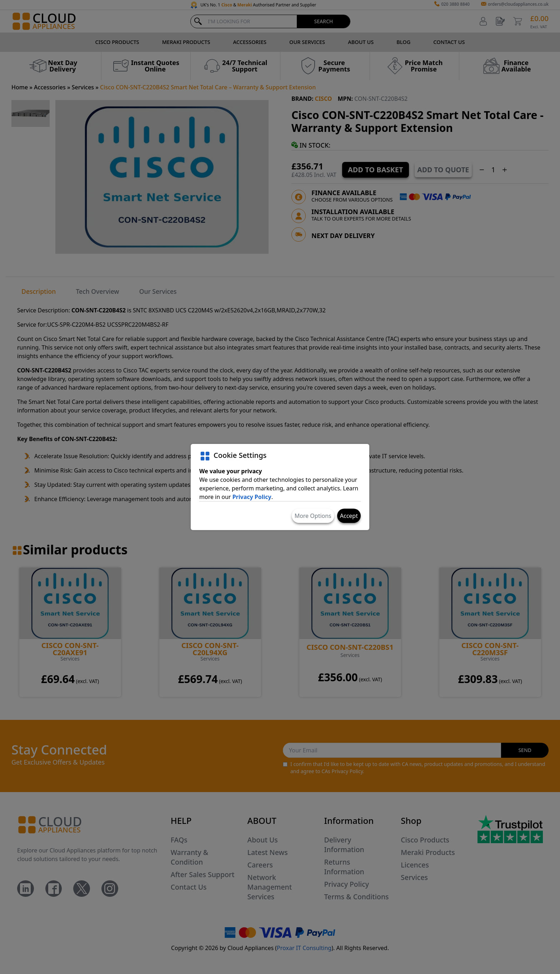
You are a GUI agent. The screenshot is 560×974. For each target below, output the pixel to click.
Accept (349, 516)
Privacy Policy (252, 497)
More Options (313, 516)
